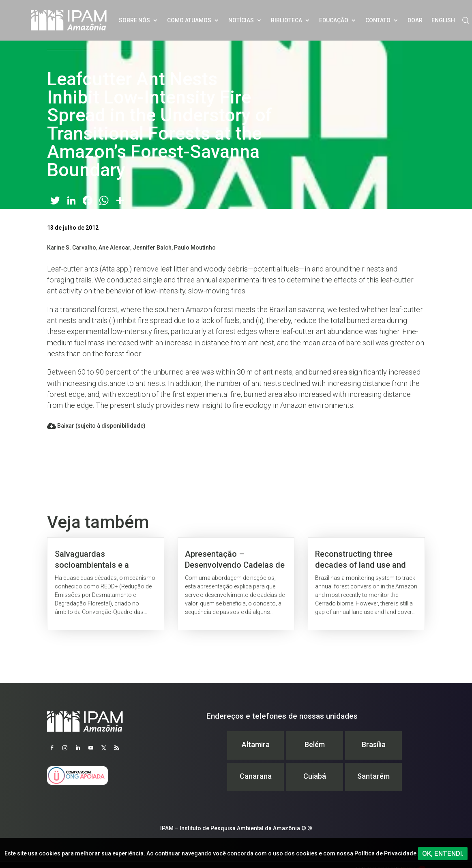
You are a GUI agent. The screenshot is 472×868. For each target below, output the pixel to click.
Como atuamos (189, 20)
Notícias (241, 20)
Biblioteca (286, 20)
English (443, 20)
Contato (378, 20)
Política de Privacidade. (386, 853)
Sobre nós (134, 20)
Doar (415, 20)
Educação (334, 20)
